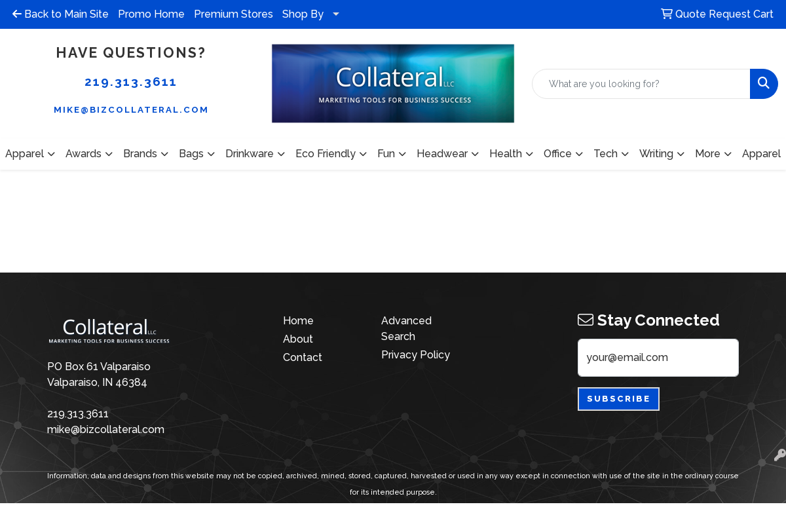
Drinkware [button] (250, 154)
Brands (140, 154)
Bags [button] (191, 154)
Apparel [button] (25, 154)
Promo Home (151, 14)
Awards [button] (84, 154)
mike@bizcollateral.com (131, 109)
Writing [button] (656, 154)
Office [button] (558, 154)
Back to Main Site (61, 14)
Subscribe (619, 399)
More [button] (708, 154)
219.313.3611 (131, 81)
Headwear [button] (442, 154)
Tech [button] (606, 154)
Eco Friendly (326, 154)
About (298, 339)
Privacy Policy (416, 355)
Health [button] (506, 154)
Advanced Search (406, 329)
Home (298, 321)
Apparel (761, 154)
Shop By (303, 14)
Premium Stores (234, 14)
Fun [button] (386, 154)
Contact (303, 357)
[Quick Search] (641, 84)
